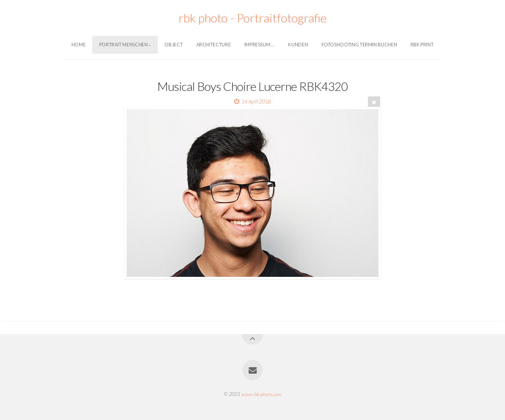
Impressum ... (260, 45)
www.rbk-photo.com (261, 394)
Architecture (214, 45)
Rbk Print (422, 45)
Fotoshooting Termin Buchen (359, 45)
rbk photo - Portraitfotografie (252, 18)
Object (174, 45)
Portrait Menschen (124, 45)
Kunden (298, 45)
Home (79, 45)
